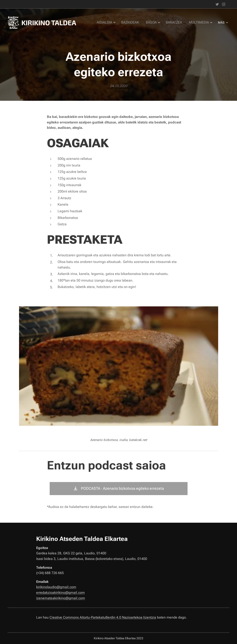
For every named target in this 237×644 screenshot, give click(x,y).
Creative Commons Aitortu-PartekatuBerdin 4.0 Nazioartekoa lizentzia (103, 617)
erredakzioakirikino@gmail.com (60, 593)
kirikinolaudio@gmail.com (56, 587)
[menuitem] (110, 22)
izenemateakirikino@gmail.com (61, 598)
